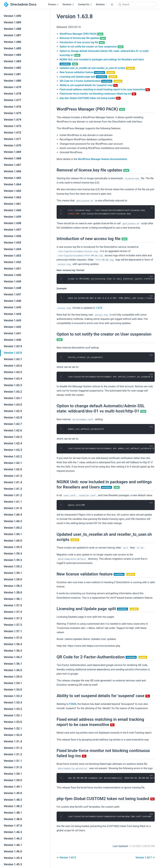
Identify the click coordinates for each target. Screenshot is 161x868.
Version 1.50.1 (13, 774)
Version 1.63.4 (13, 379)
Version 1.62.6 (13, 430)
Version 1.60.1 (13, 534)
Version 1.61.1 (13, 502)
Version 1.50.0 (13, 780)
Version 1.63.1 (13, 398)
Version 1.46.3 (13, 832)
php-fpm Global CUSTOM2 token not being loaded (90, 98)
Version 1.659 (12, 217)
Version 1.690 (12, 16)
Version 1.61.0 (13, 508)
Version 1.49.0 (13, 793)
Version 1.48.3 (13, 800)
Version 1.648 (12, 288)
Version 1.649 (12, 282)
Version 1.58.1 (13, 599)
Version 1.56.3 (13, 651)
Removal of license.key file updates (83, 38)
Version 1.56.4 (13, 644)
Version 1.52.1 (13, 729)
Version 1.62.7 (13, 424)
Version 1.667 (12, 165)
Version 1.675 (12, 113)
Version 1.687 (12, 35)
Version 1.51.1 (13, 761)
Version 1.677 (12, 100)
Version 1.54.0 (13, 690)
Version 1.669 (12, 152)
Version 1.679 (12, 87)
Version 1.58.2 (13, 586)
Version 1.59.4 (13, 554)
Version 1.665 (12, 178)
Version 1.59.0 (13, 579)
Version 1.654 (12, 249)
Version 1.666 (12, 171)
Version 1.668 (12, 158)
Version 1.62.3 (13, 450)
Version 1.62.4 (13, 443)
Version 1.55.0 (13, 677)
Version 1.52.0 (13, 735)
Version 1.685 (12, 48)
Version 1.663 (12, 191)
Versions (68, 4)
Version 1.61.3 (13, 489)
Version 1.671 (12, 139)
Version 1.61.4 (13, 482)
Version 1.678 (12, 94)
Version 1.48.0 (13, 819)
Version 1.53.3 (13, 696)
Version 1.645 (12, 307)
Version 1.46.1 (13, 845)
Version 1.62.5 (13, 437)
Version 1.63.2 (13, 392)
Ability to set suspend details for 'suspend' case (89, 85)
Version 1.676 (12, 107)
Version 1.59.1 (13, 573)
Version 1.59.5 (13, 547)
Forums (53, 4)
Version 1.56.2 (13, 657)
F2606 (73, 704)
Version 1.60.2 (13, 528)
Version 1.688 (12, 29)
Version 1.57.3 (13, 618)
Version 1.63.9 (13, 346)
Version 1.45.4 (13, 858)
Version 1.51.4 (13, 741)
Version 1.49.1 (13, 787)
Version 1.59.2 (13, 566)
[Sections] (101, 5)
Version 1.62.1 (13, 463)
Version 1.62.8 (13, 418)
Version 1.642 (12, 327)
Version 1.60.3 (13, 521)
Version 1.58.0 (13, 592)
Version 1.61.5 (13, 476)
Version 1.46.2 (13, 839)
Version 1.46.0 (13, 851)
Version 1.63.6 (13, 366)
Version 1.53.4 (13, 703)
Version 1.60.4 (13, 515)
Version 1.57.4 (13, 612)
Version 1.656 (12, 236)
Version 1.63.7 (13, 359)
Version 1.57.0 (13, 638)
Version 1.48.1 (13, 813)
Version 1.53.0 (13, 722)
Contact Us (85, 4)
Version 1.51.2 (13, 754)
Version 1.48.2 (13, 806)
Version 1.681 (12, 74)
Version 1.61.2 (13, 495)
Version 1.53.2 (13, 709)
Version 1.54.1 (13, 683)
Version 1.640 (12, 340)
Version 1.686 (12, 42)
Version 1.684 (12, 55)
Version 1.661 (12, 204)
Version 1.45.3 (13, 864)
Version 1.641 (12, 333)
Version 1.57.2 (13, 625)
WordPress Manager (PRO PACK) (81, 34)
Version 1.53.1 (13, 715)
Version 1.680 (12, 81)
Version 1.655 (12, 243)
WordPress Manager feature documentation (102, 159)
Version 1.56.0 (13, 670)
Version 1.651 (12, 269)
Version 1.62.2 (13, 456)
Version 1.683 (12, 61)
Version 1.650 (12, 275)
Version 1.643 (12, 320)
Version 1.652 (12, 262)
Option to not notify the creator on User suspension (92, 47)
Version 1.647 (12, 294)
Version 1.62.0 (13, 469)
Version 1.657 (12, 230)
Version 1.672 (12, 133)
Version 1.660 (12, 210)
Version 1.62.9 (13, 411)
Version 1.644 (12, 314)
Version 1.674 (12, 120)
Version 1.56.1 (13, 664)
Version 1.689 (12, 22)
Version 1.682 (12, 68)
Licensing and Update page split (88, 77)
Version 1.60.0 (13, 541)
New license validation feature (87, 72)
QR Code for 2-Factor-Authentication (91, 81)
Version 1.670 (12, 145)
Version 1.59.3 (13, 560)
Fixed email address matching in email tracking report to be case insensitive (105, 89)
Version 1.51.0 (13, 767)
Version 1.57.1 (13, 631)
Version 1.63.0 (13, 405)
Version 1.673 (12, 126)
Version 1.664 (12, 184)
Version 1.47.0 (13, 826)
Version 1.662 (12, 197)
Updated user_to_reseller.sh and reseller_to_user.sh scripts (97, 68)
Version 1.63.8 (13, 353)
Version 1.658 (12, 223)
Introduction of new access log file (82, 42)
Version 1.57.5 (13, 605)
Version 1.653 (12, 256)
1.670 (99, 308)
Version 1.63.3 (13, 385)
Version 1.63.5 (13, 372)
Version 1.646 (12, 301)
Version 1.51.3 (13, 748)
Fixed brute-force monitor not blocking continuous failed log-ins (98, 94)
